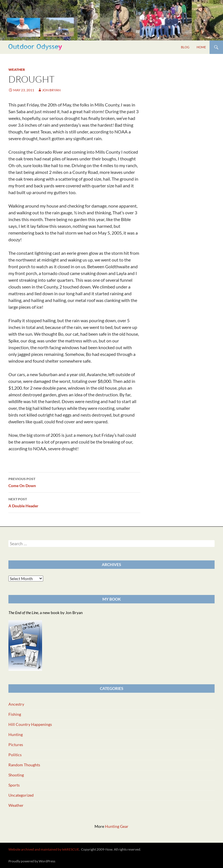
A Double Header (74, 502)
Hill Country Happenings (30, 724)
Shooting (16, 775)
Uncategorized (21, 795)
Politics (15, 755)
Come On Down (74, 482)
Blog (185, 47)
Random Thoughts (24, 765)
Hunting (16, 734)
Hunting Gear (117, 826)
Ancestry (16, 704)
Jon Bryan (51, 90)
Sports (14, 785)
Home (201, 47)
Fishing (15, 714)
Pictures (16, 745)
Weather (17, 70)
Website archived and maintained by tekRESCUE (44, 849)
